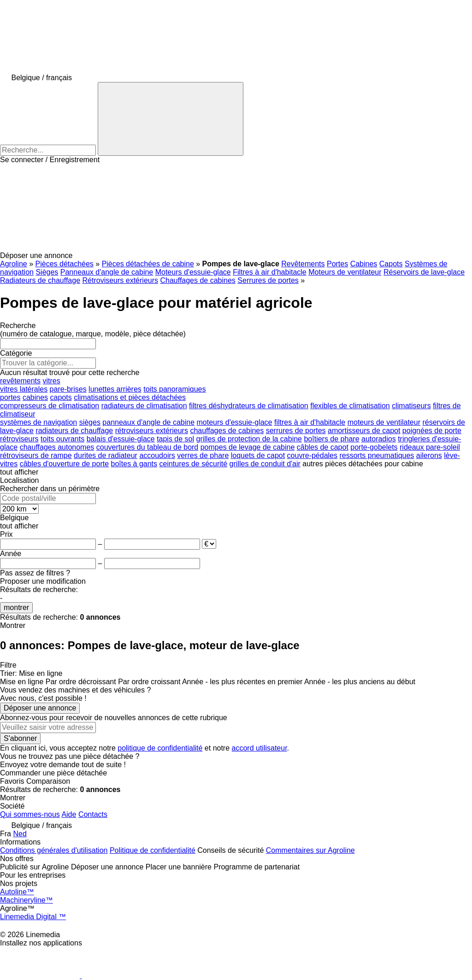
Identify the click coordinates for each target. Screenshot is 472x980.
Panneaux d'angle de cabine (107, 272)
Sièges (47, 272)
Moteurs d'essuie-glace (193, 272)
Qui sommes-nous (30, 814)
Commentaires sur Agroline (310, 850)
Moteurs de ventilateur (345, 272)
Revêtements (303, 264)
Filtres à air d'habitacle (270, 272)
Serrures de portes (268, 280)
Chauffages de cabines (198, 280)
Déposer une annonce (40, 708)
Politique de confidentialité (153, 850)
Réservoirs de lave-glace (424, 272)
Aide (69, 814)
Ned (20, 834)
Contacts (93, 814)
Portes (337, 264)
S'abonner (20, 738)
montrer (16, 607)
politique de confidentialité (160, 748)
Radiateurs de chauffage (40, 280)
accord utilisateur (260, 748)
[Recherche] (171, 119)
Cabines (364, 264)
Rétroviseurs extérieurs (121, 280)
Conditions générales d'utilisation (54, 850)
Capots (391, 264)
